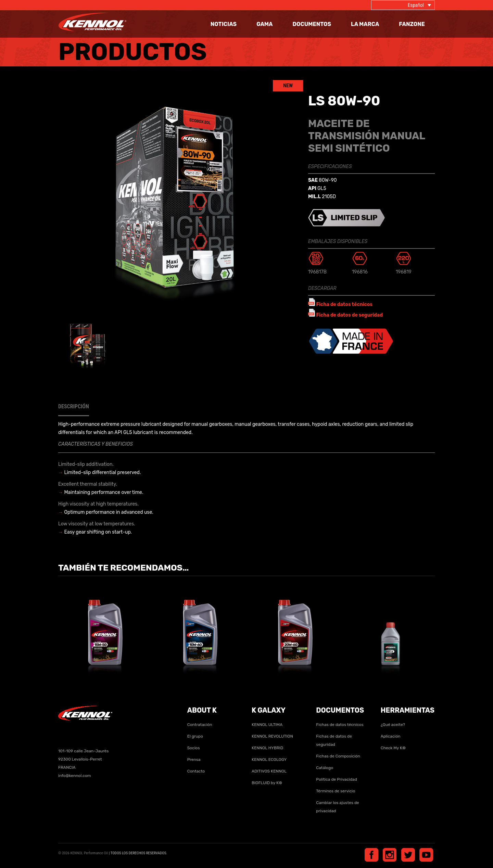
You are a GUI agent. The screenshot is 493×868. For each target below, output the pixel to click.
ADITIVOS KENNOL (269, 771)
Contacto (196, 771)
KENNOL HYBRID (267, 748)
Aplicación (391, 736)
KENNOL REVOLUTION (272, 736)
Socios (194, 748)
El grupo (195, 736)
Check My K (393, 748)
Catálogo (325, 768)
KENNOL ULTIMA (267, 725)
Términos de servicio (336, 791)
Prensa (194, 759)
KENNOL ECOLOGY (269, 759)
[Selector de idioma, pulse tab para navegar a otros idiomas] (403, 5)
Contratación (200, 725)
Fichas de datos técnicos (340, 725)
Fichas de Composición (338, 756)
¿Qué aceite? (393, 725)
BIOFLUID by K (267, 783)
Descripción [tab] (74, 406)
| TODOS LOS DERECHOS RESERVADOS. (138, 853)
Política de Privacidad (337, 779)
